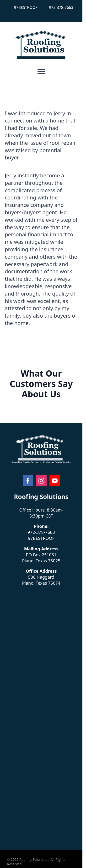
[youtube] (55, 481)
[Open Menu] (41, 72)
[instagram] (41, 481)
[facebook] (28, 481)
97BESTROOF (26, 7)
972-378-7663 (61, 7)
